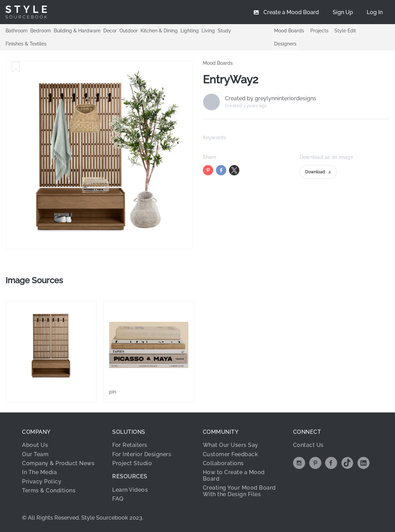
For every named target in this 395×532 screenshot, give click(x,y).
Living (208, 30)
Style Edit (345, 31)
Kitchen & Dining (159, 30)
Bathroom (17, 30)
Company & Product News (58, 463)
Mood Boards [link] (218, 63)
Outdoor (129, 30)
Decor (110, 30)
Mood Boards (289, 31)
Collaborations (223, 463)
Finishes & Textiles (26, 43)
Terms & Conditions (49, 490)
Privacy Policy (42, 482)
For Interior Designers (142, 454)
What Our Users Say (231, 445)
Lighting (190, 30)
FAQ (118, 499)
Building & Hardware (77, 30)
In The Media (39, 472)
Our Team (35, 454)
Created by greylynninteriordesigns (271, 99)
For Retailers (130, 445)
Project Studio (132, 463)
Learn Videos (130, 490)
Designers (285, 44)
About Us (35, 445)
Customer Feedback (231, 454)
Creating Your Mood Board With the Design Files (239, 491)
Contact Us (308, 445)
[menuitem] (375, 12)
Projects (319, 31)
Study (224, 30)
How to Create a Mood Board (234, 475)
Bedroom (41, 30)
